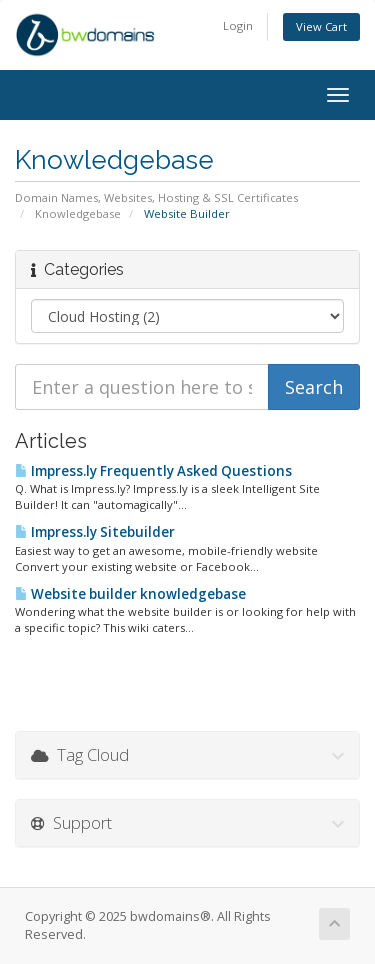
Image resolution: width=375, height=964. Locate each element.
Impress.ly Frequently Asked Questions (153, 471)
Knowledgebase (78, 213)
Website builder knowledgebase (130, 594)
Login (238, 25)
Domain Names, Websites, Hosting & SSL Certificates (156, 197)
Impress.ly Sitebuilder (95, 532)
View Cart (321, 26)
